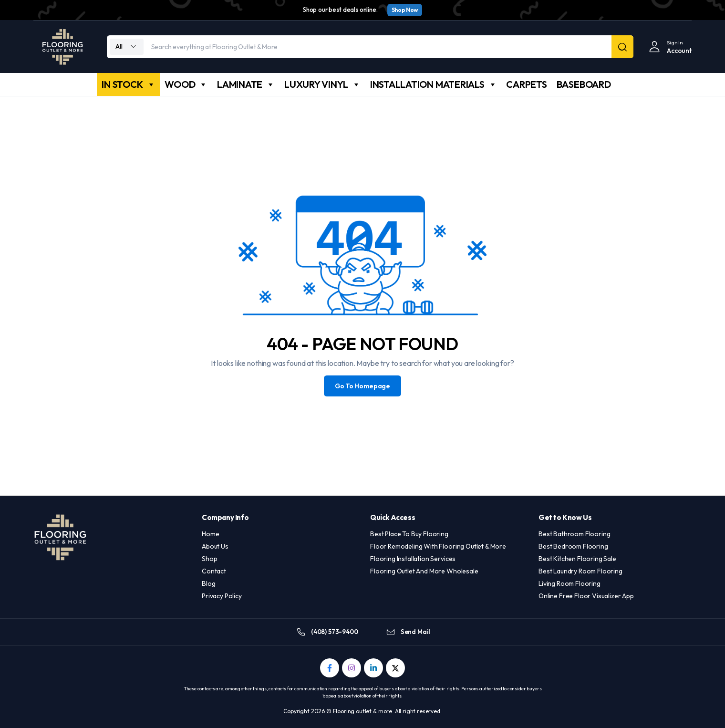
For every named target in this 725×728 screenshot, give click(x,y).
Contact (214, 571)
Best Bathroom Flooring (574, 534)
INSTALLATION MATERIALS (434, 84)
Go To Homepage (362, 386)
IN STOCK (128, 84)
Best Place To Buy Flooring (409, 534)
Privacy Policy (222, 596)
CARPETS (526, 84)
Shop (209, 559)
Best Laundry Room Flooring (580, 571)
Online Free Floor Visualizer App (586, 596)
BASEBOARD (584, 84)
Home (210, 534)
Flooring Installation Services (413, 559)
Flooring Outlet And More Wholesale (424, 571)
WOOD (186, 84)
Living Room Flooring (570, 583)
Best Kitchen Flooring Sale (577, 559)
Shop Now (405, 10)
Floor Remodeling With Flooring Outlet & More (438, 546)
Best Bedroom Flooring (573, 546)
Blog (208, 583)
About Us (215, 546)
